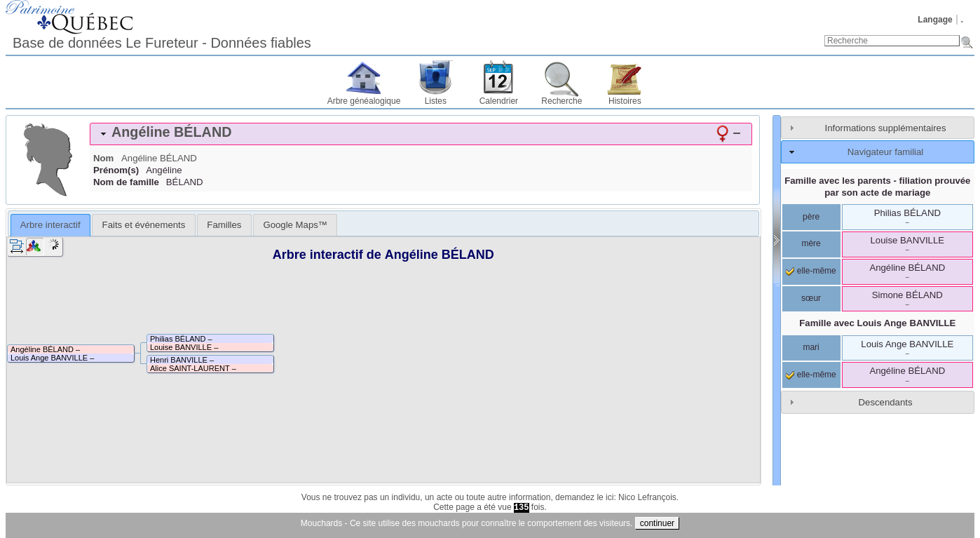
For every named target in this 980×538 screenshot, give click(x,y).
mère (811, 243)
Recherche (562, 101)
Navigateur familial (885, 152)
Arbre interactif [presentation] (50, 225)
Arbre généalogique (364, 101)
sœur (811, 298)
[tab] (421, 134)
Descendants (886, 402)
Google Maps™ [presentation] (295, 225)
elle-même (811, 271)
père (811, 217)
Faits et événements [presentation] (144, 225)
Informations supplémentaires (886, 128)
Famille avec (877, 323)
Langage (935, 20)
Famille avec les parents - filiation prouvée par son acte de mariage (877, 187)
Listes (436, 101)
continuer (657, 523)
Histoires (625, 101)
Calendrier (499, 101)
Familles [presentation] (224, 225)
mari (811, 347)
